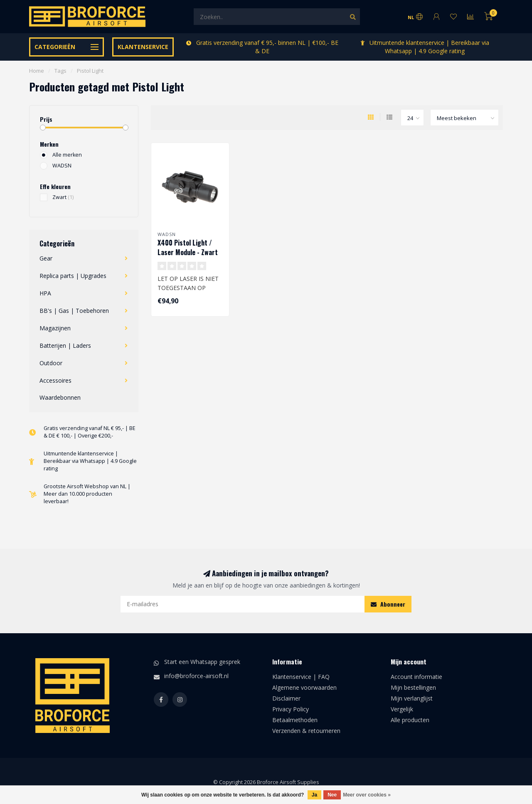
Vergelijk (402, 709)
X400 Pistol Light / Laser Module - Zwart (188, 247)
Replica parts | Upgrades (73, 276)
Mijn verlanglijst (412, 698)
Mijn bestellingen (413, 687)
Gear (46, 258)
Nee (332, 795)
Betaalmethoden (295, 720)
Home (37, 71)
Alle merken (67, 155)
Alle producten (410, 720)
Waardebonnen (60, 397)
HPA (45, 293)
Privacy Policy (291, 709)
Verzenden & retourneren (306, 731)
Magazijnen (55, 328)
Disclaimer (286, 698)
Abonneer (388, 604)
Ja (314, 795)
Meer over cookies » (367, 795)
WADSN (62, 166)
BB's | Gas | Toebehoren (74, 311)
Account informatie (416, 677)
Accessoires (55, 380)
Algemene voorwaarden (304, 687)
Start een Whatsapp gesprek (202, 662)
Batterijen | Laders (65, 345)
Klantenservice (143, 47)
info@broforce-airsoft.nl (196, 676)
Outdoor (51, 363)
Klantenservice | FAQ (301, 677)
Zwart (63, 197)
